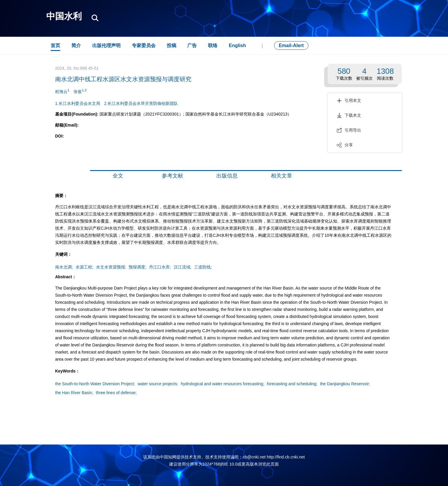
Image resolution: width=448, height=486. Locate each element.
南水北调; (64, 267)
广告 (192, 45)
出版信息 (227, 176)
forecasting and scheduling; (292, 384)
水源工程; (84, 267)
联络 (213, 45)
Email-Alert (291, 45)
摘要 (68, 176)
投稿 (172, 45)
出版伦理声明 (106, 45)
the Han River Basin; (74, 393)
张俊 (80, 91)
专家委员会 (144, 45)
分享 (345, 145)
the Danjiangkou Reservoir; (345, 384)
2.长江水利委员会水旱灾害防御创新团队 (141, 103)
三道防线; (203, 267)
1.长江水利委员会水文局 (78, 103)
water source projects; (158, 384)
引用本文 (349, 100)
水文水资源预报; (111, 267)
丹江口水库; (160, 267)
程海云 (62, 91)
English (237, 45)
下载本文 (349, 115)
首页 (55, 45)
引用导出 (349, 130)
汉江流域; (183, 267)
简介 (76, 45)
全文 (118, 176)
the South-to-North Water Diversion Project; (95, 384)
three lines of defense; (116, 393)
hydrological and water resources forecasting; (223, 384)
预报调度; (137, 267)
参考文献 (172, 176)
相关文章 (281, 176)
